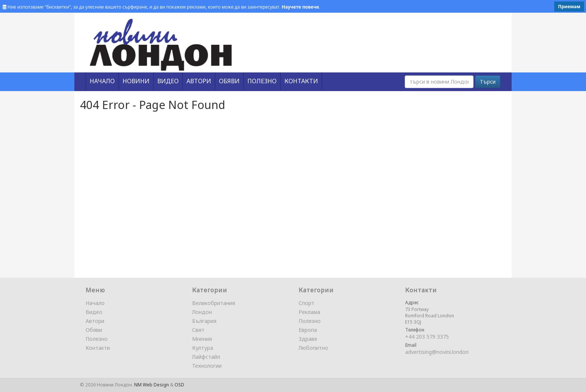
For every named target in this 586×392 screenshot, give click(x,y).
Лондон (202, 312)
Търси (488, 82)
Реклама (309, 312)
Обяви (94, 330)
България (204, 321)
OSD (179, 385)
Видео (94, 312)
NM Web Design (152, 385)
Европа (308, 330)
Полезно (97, 339)
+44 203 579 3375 (427, 337)
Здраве (308, 339)
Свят (198, 330)
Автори (95, 321)
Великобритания (214, 303)
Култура (203, 348)
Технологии (207, 366)
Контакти (98, 348)
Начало (95, 303)
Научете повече (300, 7)
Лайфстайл (206, 357)
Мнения (202, 339)
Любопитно (313, 348)
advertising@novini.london (437, 352)
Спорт (306, 303)
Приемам (569, 7)
